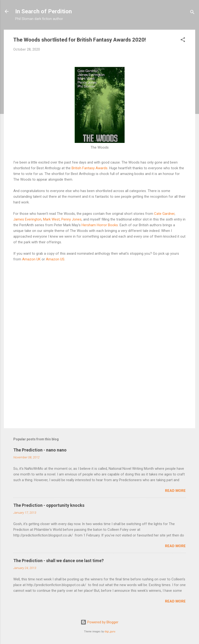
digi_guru (110, 632)
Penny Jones (71, 219)
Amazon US (55, 259)
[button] (183, 40)
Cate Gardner (164, 214)
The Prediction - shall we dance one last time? (58, 561)
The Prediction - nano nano (40, 450)
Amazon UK (31, 259)
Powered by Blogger (99, 622)
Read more (175, 491)
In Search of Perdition (44, 11)
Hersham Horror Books (100, 225)
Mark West (51, 219)
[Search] (192, 13)
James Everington (27, 219)
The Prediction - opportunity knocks (49, 505)
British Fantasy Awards (90, 168)
